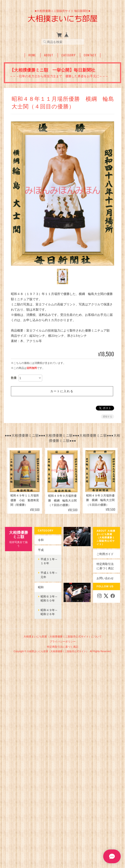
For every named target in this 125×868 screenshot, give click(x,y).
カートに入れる (62, 391)
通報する (107, 417)
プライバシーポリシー (63, 641)
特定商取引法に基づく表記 (105, 566)
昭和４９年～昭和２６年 (49, 612)
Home (32, 55)
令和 (41, 540)
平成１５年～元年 (49, 575)
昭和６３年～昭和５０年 (49, 599)
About (49, 55)
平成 (41, 550)
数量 (14, 378)
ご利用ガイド (105, 554)
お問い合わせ (105, 578)
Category (68, 55)
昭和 (41, 587)
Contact (90, 55)
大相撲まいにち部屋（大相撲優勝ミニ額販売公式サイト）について (63, 637)
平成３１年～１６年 (49, 561)
